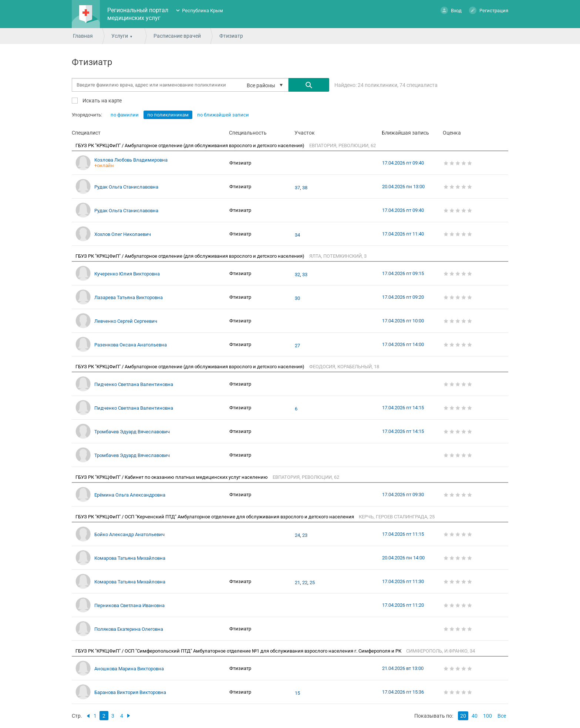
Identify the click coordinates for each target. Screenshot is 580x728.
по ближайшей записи (223, 115)
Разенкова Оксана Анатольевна (131, 345)
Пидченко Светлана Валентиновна (134, 384)
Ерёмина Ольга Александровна (130, 495)
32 (297, 275)
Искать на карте (102, 100)
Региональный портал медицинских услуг (138, 14)
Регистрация (489, 10)
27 (297, 346)
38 (305, 188)
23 (305, 535)
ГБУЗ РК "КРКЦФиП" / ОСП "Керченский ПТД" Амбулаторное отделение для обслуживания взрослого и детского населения (215, 517)
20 (463, 716)
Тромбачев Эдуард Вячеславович (132, 432)
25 (312, 583)
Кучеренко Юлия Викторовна (127, 274)
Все (502, 716)
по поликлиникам (168, 115)
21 (297, 583)
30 (297, 298)
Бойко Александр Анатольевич (129, 534)
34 (297, 235)
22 (305, 583)
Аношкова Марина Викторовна (129, 669)
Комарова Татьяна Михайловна (130, 558)
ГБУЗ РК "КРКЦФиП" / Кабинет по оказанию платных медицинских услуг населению (172, 477)
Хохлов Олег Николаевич (123, 234)
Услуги (120, 36)
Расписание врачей (177, 36)
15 (297, 693)
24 (297, 535)
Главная (83, 36)
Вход (451, 10)
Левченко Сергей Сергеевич (126, 321)
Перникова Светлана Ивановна (129, 605)
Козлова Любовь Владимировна (131, 160)
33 (305, 275)
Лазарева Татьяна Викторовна (129, 297)
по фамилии (125, 115)
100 (488, 716)
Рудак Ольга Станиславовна (126, 187)
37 (297, 188)
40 (475, 716)
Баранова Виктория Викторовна (130, 692)
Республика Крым (203, 11)
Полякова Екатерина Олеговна (129, 629)
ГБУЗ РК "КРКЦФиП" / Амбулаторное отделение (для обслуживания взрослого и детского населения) (190, 145)
